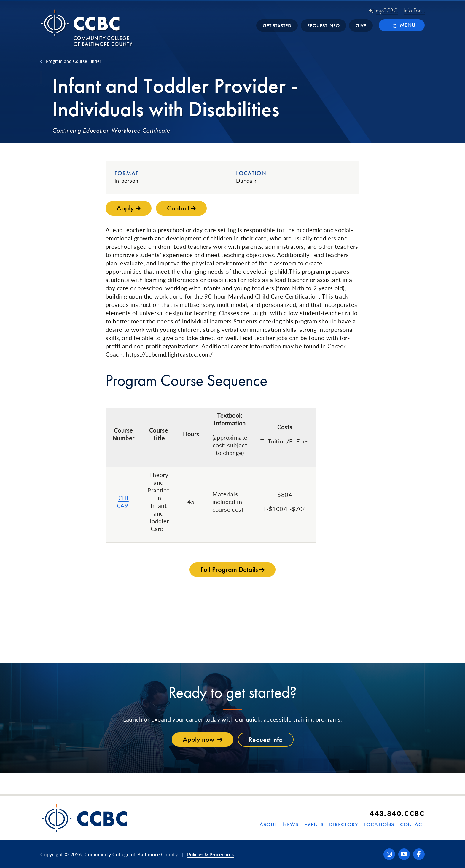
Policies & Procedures (210, 854)
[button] (402, 25)
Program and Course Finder (74, 61)
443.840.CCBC (397, 813)
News (291, 824)
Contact (412, 824)
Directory (344, 824)
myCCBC (383, 10)
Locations (379, 824)
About (268, 824)
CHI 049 (123, 502)
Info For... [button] (414, 10)
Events (314, 824)
